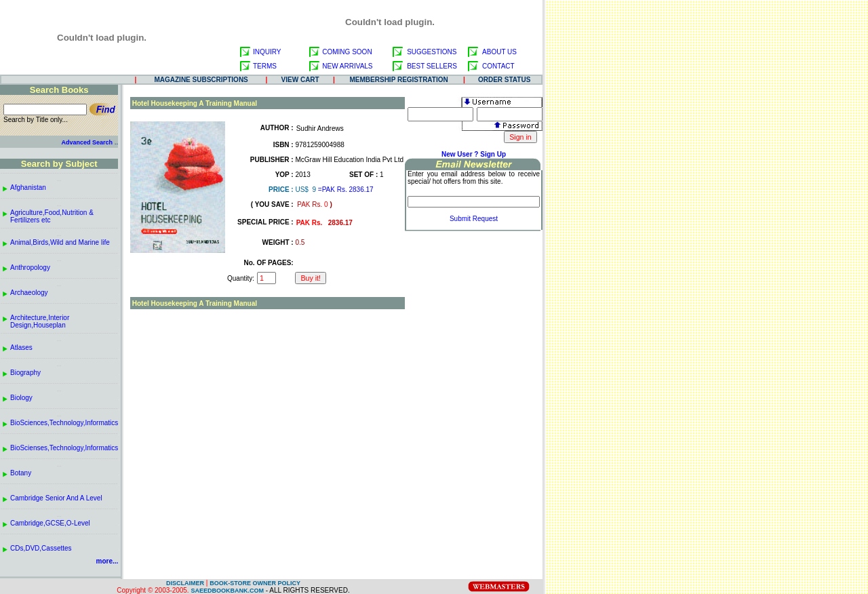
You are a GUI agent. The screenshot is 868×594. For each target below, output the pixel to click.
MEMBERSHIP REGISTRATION (399, 80)
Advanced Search (87, 142)
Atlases (21, 348)
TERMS (265, 66)
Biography (25, 373)
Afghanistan (28, 187)
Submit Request (474, 219)
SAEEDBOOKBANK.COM (227, 591)
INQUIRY (267, 52)
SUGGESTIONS (432, 52)
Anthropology (30, 268)
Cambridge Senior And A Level (56, 498)
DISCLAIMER (185, 583)
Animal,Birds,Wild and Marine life (60, 242)
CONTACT (498, 66)
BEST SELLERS (432, 66)
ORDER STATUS (504, 80)
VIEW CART (300, 80)
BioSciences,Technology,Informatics (64, 423)
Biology (21, 398)
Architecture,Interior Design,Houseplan (40, 321)
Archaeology (29, 293)
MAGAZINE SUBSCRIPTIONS (201, 80)
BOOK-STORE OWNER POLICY (255, 583)
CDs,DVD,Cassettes (41, 548)
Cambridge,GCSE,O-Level (50, 523)
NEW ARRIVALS (347, 66)
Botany (21, 473)
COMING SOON (347, 52)
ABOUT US (499, 52)
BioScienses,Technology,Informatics (64, 448)
